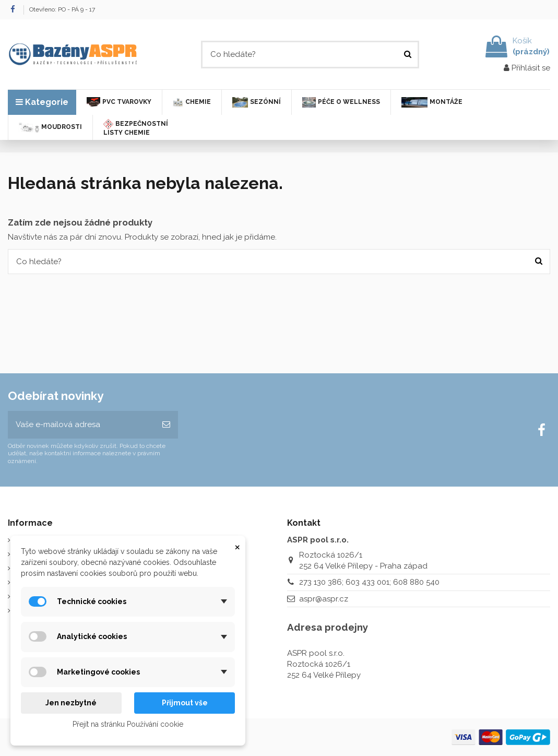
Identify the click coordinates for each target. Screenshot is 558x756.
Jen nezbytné (71, 703)
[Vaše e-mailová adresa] (81, 425)
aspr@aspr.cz (324, 599)
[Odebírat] (166, 425)
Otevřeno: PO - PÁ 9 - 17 (62, 9)
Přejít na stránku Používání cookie (128, 724)
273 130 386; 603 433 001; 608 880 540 (369, 582)
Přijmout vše (185, 703)
